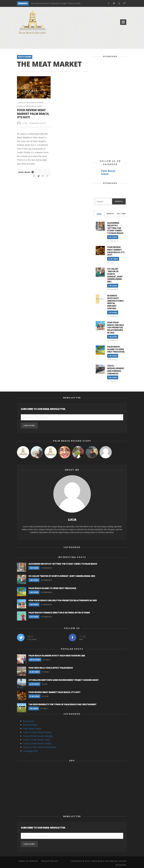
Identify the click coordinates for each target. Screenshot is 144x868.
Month (110, 214)
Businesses (29, 721)
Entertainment (30, 725)
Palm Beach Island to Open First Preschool (116, 349)
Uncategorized (30, 751)
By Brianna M (113, 241)
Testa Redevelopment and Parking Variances (116, 370)
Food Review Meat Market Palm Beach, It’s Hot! (33, 113)
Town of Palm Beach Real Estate (39, 747)
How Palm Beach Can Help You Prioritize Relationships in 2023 (115, 328)
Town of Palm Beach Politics (37, 744)
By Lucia (110, 263)
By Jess (45, 684)
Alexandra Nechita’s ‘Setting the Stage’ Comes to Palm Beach (59, 3)
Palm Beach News (32, 729)
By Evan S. (111, 381)
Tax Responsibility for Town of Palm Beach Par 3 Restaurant (62, 704)
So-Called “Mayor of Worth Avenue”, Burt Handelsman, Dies (115, 275)
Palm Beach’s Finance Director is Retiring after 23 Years (59, 613)
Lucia (25, 122)
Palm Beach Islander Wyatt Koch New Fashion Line (57, 656)
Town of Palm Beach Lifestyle (38, 736)
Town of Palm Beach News (37, 740)
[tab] (99, 214)
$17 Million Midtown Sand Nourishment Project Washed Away (63, 680)
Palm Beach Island (108, 172)
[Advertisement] (72, 43)
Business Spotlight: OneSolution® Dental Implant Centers (115, 302)
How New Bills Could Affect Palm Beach (51, 668)
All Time (121, 214)
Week (99, 214)
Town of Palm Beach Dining (30, 103)
